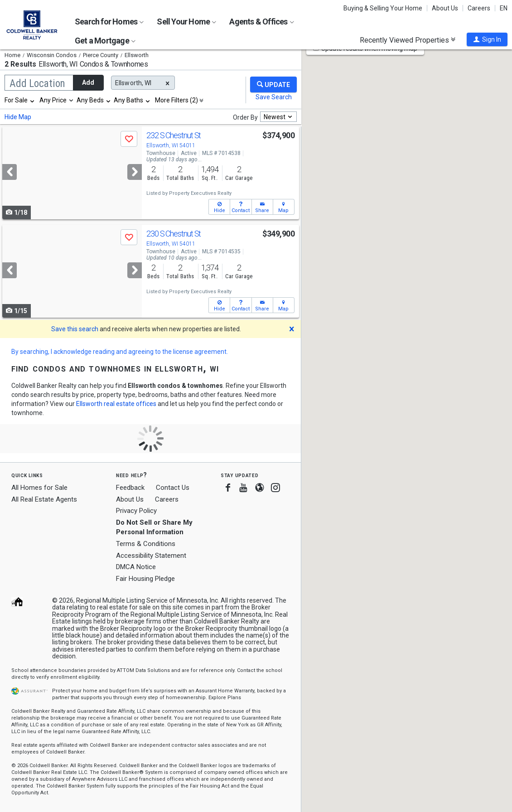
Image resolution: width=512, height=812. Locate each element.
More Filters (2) (176, 100)
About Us (445, 8)
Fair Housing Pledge (145, 579)
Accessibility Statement (151, 556)
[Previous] (10, 172)
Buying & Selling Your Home (383, 8)
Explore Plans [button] (225, 698)
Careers (479, 8)
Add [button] (88, 82)
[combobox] (20, 100)
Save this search (75, 329)
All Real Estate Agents (44, 499)
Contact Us (173, 488)
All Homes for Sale (39, 488)
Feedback (130, 488)
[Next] (135, 172)
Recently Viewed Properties (408, 40)
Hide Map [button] (18, 117)
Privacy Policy (136, 511)
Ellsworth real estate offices (116, 404)
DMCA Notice (136, 567)
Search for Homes (109, 22)
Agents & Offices (261, 22)
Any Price (53, 100)
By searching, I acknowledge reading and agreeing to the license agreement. (120, 352)
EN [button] (504, 8)
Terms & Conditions (146, 544)
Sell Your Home (186, 22)
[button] (487, 39)
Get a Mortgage (105, 41)
